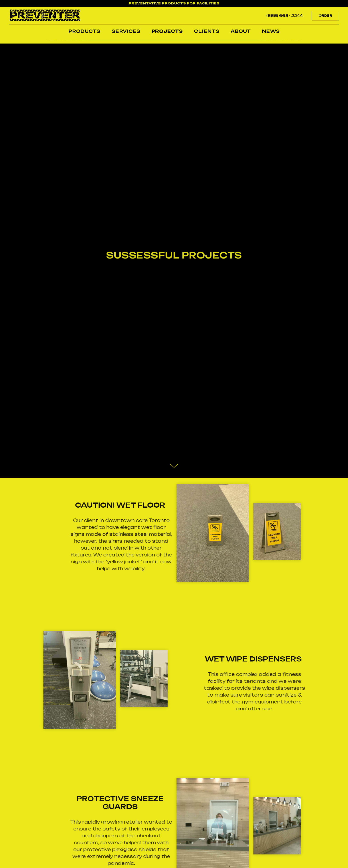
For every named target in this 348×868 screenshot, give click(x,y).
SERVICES (126, 31)
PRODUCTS (84, 31)
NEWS (271, 31)
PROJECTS (167, 31)
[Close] (341, 3)
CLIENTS (207, 31)
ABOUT (241, 31)
